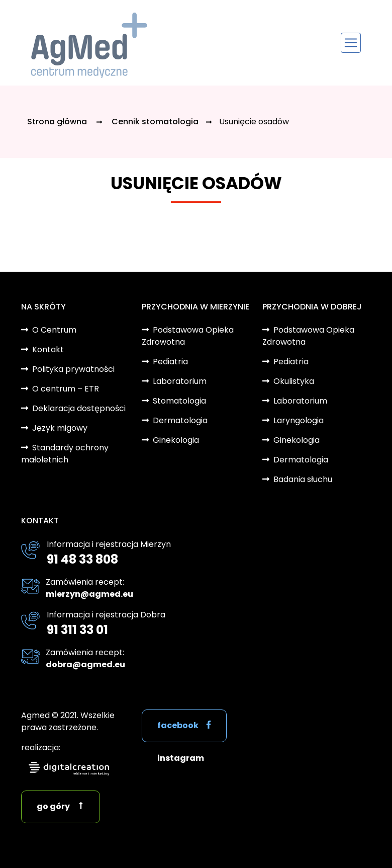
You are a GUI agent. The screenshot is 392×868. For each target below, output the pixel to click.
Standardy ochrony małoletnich (65, 454)
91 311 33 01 (77, 630)
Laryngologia (299, 420)
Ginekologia (176, 440)
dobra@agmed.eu (85, 664)
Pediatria (170, 362)
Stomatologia (179, 401)
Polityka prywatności (73, 369)
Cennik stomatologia (155, 122)
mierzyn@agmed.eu (89, 594)
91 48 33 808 (82, 559)
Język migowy (60, 428)
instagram (181, 758)
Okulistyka (294, 381)
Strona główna (58, 122)
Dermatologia (180, 420)
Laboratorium (180, 381)
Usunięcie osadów (254, 122)
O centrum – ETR (66, 389)
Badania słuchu (303, 479)
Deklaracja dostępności (79, 408)
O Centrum (54, 330)
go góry (53, 806)
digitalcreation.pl (69, 769)
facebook (178, 725)
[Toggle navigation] (351, 43)
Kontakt (48, 349)
